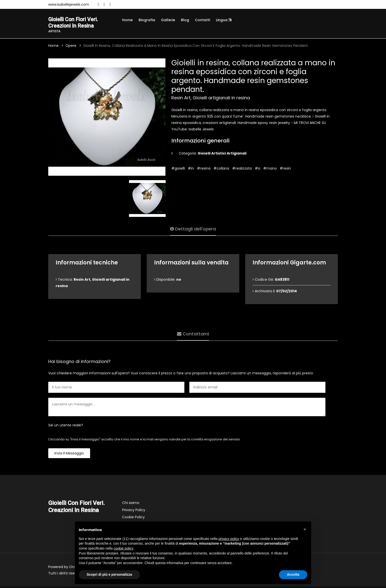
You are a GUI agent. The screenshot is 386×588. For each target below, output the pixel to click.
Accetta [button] (293, 574)
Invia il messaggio (69, 455)
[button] (305, 529)
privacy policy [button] (229, 539)
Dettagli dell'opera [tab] (193, 229)
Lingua (224, 20)
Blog (185, 20)
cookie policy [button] (124, 548)
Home (127, 20)
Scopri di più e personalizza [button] (109, 574)
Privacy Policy (134, 512)
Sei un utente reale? (66, 427)
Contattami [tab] (193, 334)
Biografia (147, 20)
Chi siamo (131, 504)
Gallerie (168, 20)
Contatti (202, 20)
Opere (71, 47)
